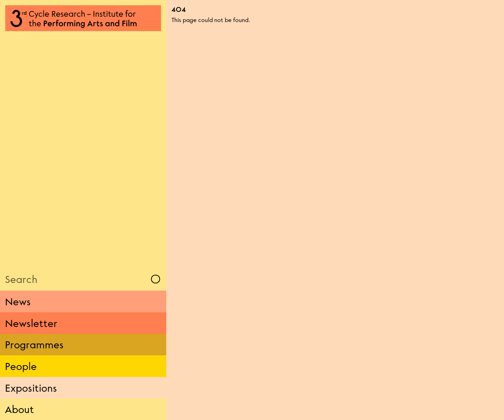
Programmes (34, 344)
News (18, 301)
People (21, 366)
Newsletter (31, 323)
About (19, 409)
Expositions (31, 388)
